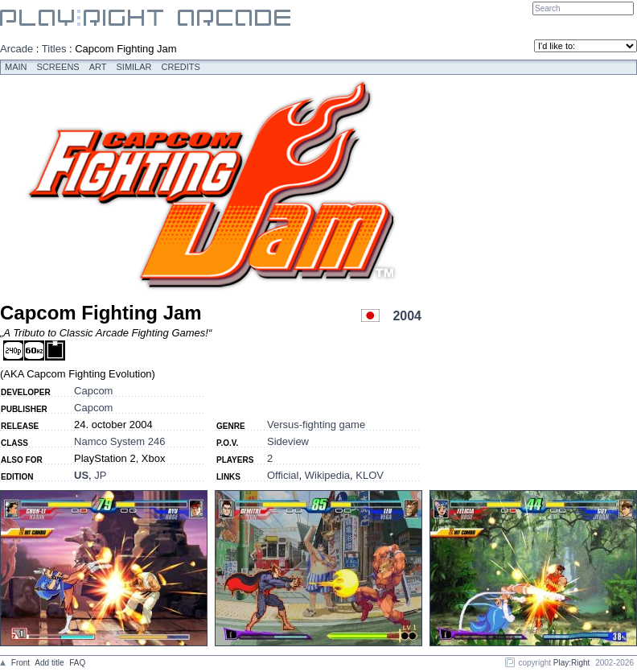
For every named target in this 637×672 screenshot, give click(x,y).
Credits (181, 67)
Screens (58, 67)
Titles (54, 49)
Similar (134, 67)
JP (100, 475)
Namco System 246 (119, 441)
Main (16, 67)
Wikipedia (327, 475)
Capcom (93, 391)
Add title (49, 663)
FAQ (77, 663)
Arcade (16, 49)
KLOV (370, 475)
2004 (407, 316)
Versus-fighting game (316, 425)
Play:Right (572, 663)
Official (283, 475)
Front (21, 663)
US (81, 475)
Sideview (288, 441)
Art (98, 67)
